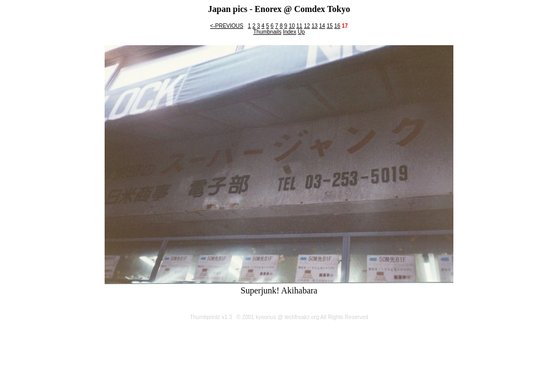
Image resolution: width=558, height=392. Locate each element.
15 (329, 26)
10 (292, 26)
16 (337, 26)
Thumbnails (268, 32)
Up (301, 32)
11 (299, 26)
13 (315, 26)
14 (322, 26)
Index (289, 32)
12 (307, 26)
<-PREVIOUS (227, 26)
